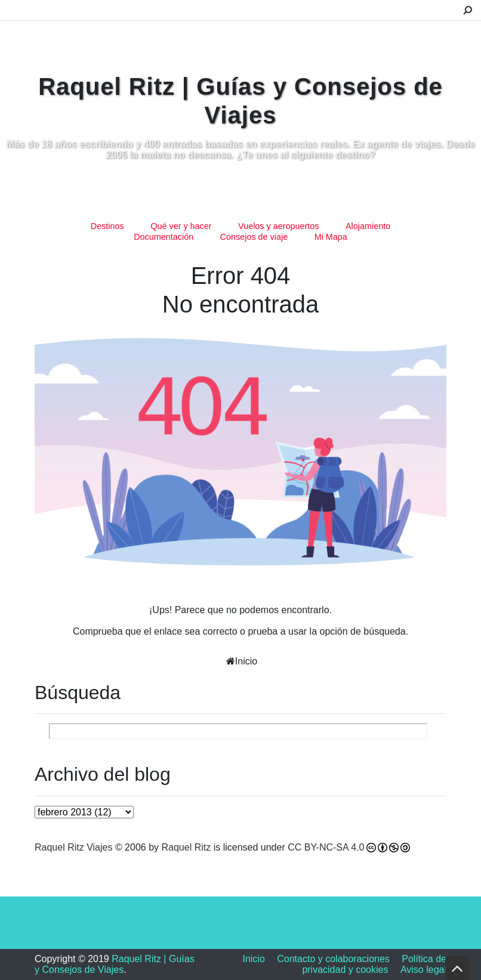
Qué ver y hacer (181, 226)
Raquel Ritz (186, 847)
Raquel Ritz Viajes (73, 847)
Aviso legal (423, 970)
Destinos (107, 226)
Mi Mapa (331, 237)
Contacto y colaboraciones (333, 959)
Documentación (164, 237)
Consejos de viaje (254, 237)
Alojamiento (368, 226)
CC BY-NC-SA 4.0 (326, 847)
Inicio (246, 661)
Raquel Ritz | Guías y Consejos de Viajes (115, 964)
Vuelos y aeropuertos (278, 226)
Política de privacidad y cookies (374, 964)
